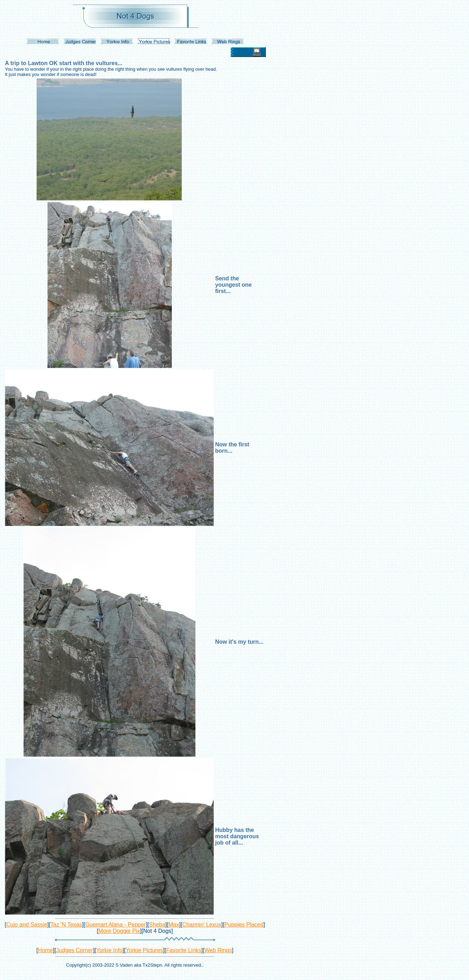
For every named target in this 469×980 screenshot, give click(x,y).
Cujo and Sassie (27, 925)
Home (46, 950)
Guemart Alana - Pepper (116, 925)
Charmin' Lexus (202, 925)
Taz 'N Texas (66, 925)
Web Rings (218, 950)
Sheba (157, 925)
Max (174, 925)
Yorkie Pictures (144, 950)
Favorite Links (184, 950)
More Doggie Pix (119, 931)
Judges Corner (74, 950)
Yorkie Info (109, 950)
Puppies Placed (244, 925)
